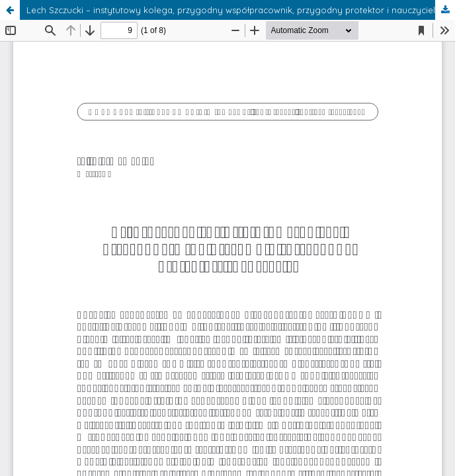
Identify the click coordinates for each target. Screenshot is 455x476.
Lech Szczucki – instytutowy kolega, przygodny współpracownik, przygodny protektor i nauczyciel (231, 10)
